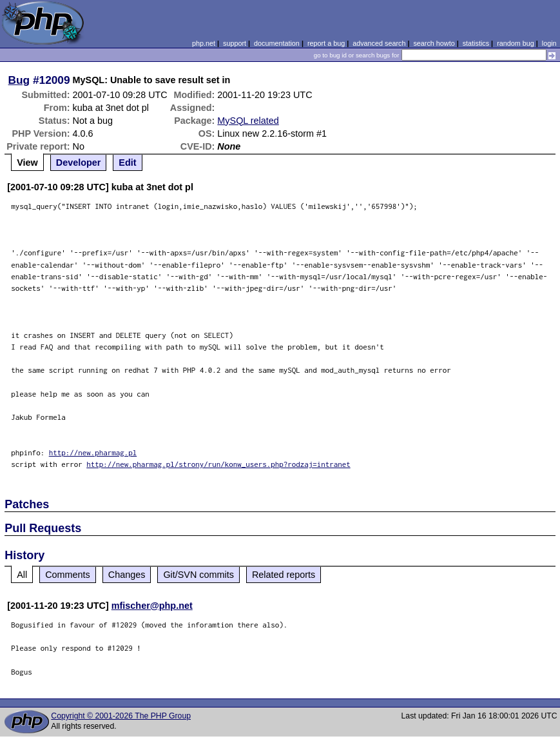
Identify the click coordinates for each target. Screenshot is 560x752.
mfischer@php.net (152, 606)
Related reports (284, 575)
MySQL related (248, 121)
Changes (127, 575)
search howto (434, 43)
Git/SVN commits (198, 575)
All (22, 575)
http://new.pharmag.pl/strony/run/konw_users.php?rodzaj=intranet (218, 464)
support (235, 43)
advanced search (379, 43)
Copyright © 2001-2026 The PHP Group (121, 716)
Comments (68, 575)
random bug (516, 43)
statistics (476, 43)
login (549, 43)
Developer (79, 163)
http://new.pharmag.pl (93, 452)
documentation (277, 43)
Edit (127, 163)
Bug (19, 80)
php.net (204, 43)
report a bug (326, 43)
